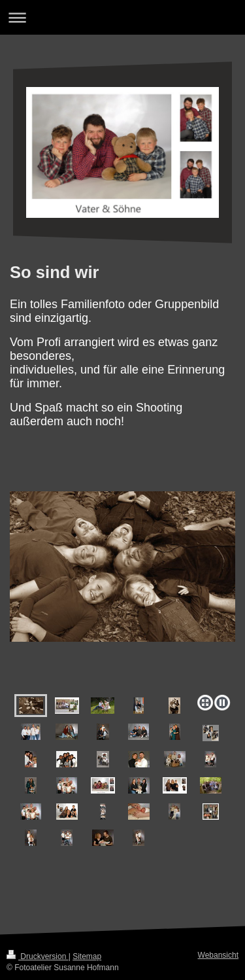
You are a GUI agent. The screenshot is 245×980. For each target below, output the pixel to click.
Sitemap (87, 956)
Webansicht (218, 955)
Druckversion (38, 956)
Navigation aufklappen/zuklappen (122, 17)
